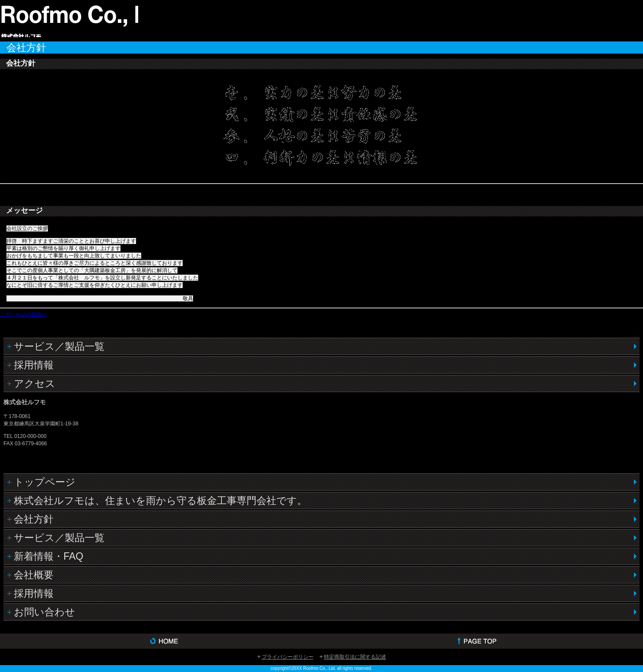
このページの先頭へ (23, 314)
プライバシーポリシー (288, 657)
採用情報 (34, 365)
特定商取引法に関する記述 (355, 657)
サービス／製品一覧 (59, 346)
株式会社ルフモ (69, 20)
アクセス (35, 384)
